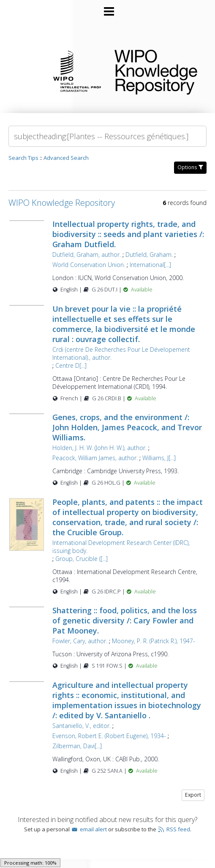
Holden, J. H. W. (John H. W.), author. (99, 448)
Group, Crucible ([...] (82, 559)
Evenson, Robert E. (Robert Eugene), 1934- (109, 736)
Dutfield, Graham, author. (87, 255)
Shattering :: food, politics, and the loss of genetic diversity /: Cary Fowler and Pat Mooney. (125, 620)
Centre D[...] (71, 365)
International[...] (150, 265)
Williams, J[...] (159, 458)
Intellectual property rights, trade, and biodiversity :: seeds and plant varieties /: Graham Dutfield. (128, 234)
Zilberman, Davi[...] (77, 746)
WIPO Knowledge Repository (158, 70)
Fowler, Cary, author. (80, 641)
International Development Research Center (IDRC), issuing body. (121, 547)
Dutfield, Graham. (149, 255)
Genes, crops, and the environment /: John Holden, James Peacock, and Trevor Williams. (127, 427)
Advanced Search (66, 158)
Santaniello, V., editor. (82, 726)
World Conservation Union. (89, 265)
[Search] (107, 136)
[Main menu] (108, 8)
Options (190, 167)
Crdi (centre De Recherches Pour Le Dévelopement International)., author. (121, 353)
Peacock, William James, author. (95, 458)
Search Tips (23, 158)
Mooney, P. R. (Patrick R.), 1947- (154, 641)
